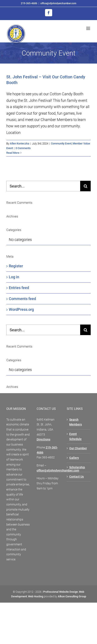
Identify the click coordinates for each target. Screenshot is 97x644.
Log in (14, 277)
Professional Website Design (60, 592)
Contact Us (76, 477)
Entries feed (19, 288)
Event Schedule (75, 436)
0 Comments (23, 148)
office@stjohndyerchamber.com (58, 3)
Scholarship (77, 467)
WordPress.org (21, 309)
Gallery (74, 458)
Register (16, 266)
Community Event (61, 143)
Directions (43, 439)
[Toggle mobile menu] (88, 28)
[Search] (85, 186)
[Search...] (43, 186)
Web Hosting (36, 596)
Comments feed (22, 299)
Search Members (76, 422)
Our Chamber (78, 448)
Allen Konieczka (20, 143)
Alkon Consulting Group (72, 596)
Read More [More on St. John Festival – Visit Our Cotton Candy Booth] (13, 153)
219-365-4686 (29, 3)
